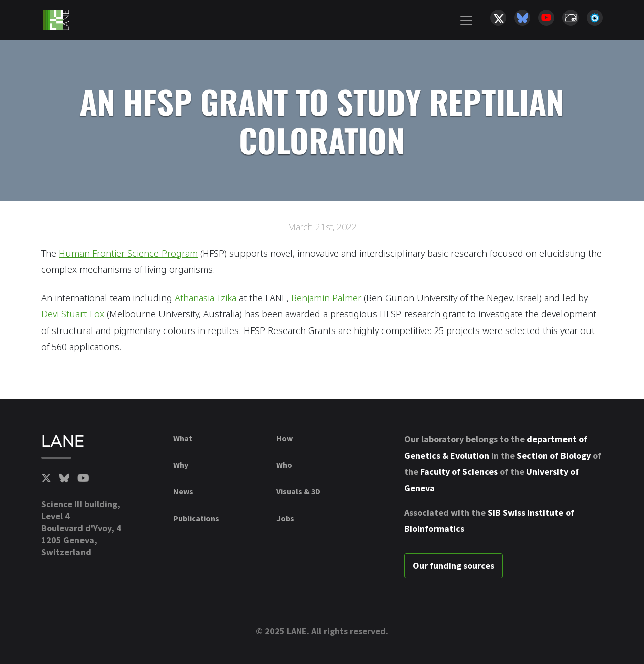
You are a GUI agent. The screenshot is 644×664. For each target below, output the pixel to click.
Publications (196, 518)
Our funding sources (453, 566)
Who (284, 465)
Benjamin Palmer (326, 298)
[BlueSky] (64, 478)
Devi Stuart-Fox (73, 314)
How (285, 438)
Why (181, 465)
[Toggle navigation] (466, 20)
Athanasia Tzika (206, 298)
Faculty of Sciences (459, 472)
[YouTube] (83, 478)
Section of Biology (554, 455)
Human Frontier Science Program (128, 253)
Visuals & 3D (298, 491)
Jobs (285, 518)
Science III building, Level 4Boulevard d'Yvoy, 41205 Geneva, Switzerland (81, 528)
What (183, 438)
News (183, 491)
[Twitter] (46, 478)
